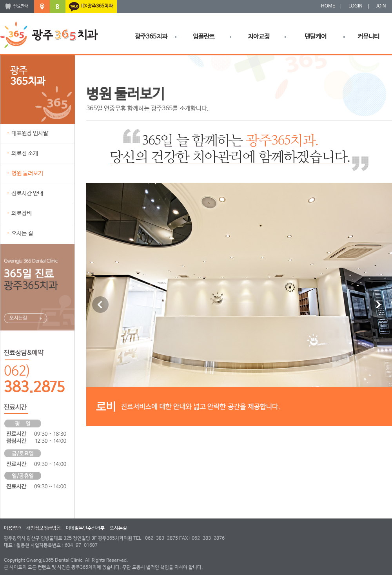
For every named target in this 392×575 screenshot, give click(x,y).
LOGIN (356, 6)
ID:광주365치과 (97, 6)
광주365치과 (151, 37)
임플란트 (204, 37)
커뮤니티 (368, 37)
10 (284, 434)
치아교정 (259, 37)
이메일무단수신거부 (85, 528)
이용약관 (13, 528)
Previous (100, 305)
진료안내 (21, 6)
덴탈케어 (316, 37)
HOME (328, 6)
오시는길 (118, 528)
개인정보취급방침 (44, 528)
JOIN (381, 6)
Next (378, 305)
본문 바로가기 (0, 0)
